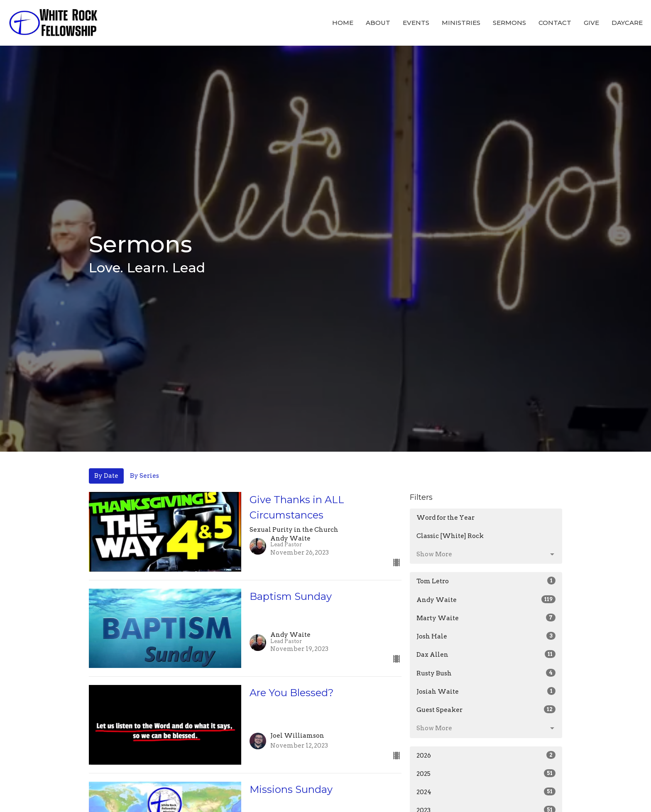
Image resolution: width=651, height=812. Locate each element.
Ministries (461, 23)
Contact (555, 23)
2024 (486, 792)
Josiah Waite (486, 691)
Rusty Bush (486, 673)
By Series (144, 476)
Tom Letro (486, 581)
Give (591, 23)
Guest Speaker (486, 709)
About (378, 23)
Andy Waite (486, 599)
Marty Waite (486, 618)
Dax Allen (486, 654)
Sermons (509, 23)
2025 (486, 773)
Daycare (627, 23)
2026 (486, 755)
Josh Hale (486, 636)
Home (343, 23)
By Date (106, 476)
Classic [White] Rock (450, 536)
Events (416, 23)
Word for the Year (445, 518)
